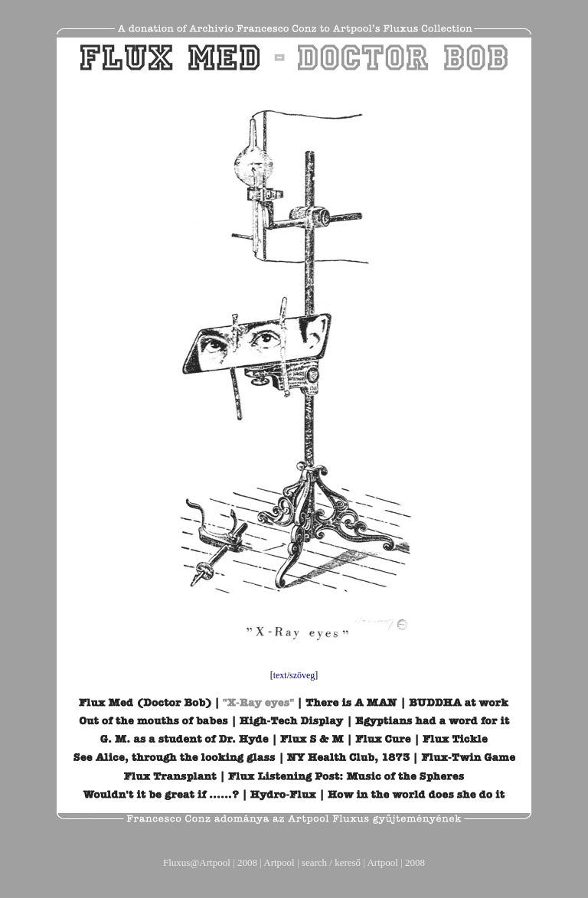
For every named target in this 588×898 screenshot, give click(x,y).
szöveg (302, 675)
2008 (247, 862)
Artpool (279, 862)
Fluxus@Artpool (197, 862)
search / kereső (331, 862)
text (280, 675)
